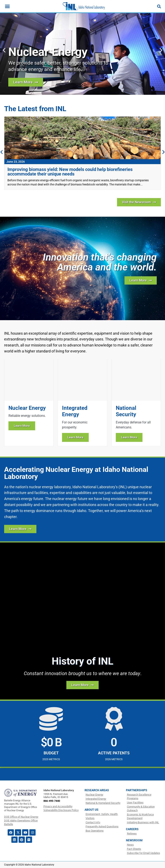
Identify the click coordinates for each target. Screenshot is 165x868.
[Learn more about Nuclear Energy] (29, 403)
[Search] (159, 6)
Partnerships (137, 790)
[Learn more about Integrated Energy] (82, 403)
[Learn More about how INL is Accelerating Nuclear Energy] (20, 529)
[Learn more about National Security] (136, 403)
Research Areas (97, 790)
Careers (132, 829)
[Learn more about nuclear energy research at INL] (26, 82)
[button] (4, 50)
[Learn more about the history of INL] (82, 685)
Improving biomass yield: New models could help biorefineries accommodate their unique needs (70, 172)
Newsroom (134, 840)
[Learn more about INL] (141, 280)
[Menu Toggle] (7, 6)
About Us (91, 810)
